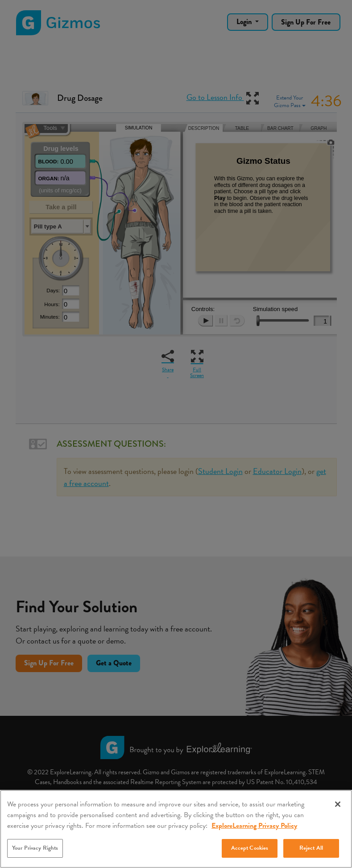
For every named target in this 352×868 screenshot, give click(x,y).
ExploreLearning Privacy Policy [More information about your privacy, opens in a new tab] (254, 826)
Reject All (311, 848)
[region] (176, 829)
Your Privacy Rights (35, 848)
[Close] (338, 804)
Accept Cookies (250, 848)
